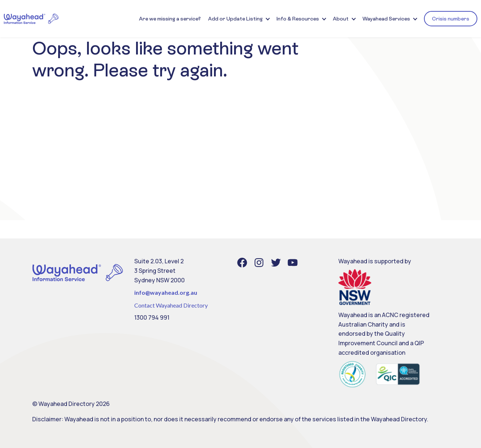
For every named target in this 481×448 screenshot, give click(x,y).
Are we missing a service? (170, 19)
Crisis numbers (451, 19)
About (341, 19)
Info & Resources (298, 19)
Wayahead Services (386, 19)
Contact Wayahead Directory (171, 305)
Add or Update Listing (235, 19)
